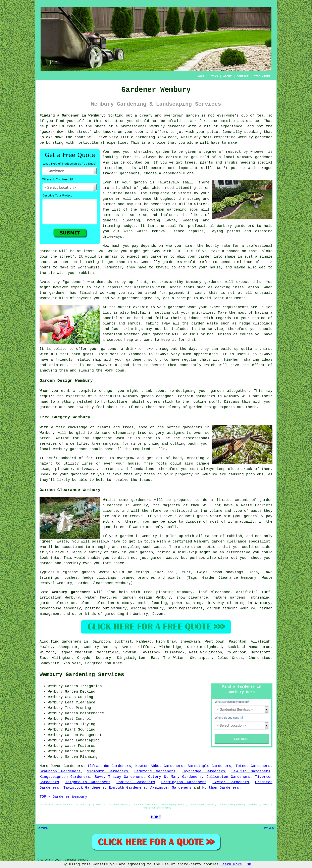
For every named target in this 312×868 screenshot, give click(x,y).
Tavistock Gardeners (84, 788)
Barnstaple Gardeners (209, 766)
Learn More (231, 864)
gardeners (244, 226)
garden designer (157, 396)
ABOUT (227, 77)
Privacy (269, 828)
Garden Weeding (80, 751)
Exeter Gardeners (231, 782)
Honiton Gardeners (136, 782)
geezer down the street (66, 132)
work (109, 371)
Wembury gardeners (71, 592)
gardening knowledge (156, 137)
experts (227, 407)
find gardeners (66, 642)
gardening (177, 210)
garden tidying (222, 608)
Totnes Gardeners (253, 766)
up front (138, 282)
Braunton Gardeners (60, 771)
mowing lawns (161, 220)
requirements (236, 307)
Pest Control (78, 719)
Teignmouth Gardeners (88, 782)
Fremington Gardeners (184, 782)
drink (131, 349)
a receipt (182, 298)
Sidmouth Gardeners (108, 771)
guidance (193, 318)
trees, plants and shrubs (211, 163)
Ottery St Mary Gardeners (175, 777)
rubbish (86, 273)
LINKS (214, 77)
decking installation (237, 287)
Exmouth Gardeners (127, 788)
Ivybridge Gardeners (203, 771)
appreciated (206, 354)
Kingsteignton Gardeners (65, 777)
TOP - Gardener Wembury (63, 797)
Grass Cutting (79, 697)
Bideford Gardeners (155, 771)
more (118, 663)
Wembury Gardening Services (82, 675)
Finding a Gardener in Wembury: (73, 116)
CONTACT (243, 77)
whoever (258, 152)
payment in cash (186, 293)
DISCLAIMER (262, 77)
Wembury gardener (255, 157)
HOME (201, 77)
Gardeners (73, 766)
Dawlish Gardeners (251, 771)
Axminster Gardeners (171, 788)
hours (45, 267)
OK (249, 864)
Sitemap (43, 828)
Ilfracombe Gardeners (109, 766)
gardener (128, 173)
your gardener (129, 360)
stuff (214, 402)
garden (192, 116)
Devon (158, 614)
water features (101, 598)
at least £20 (90, 251)
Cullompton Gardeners (228, 777)
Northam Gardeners (221, 788)
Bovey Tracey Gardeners (119, 777)
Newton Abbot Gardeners (159, 766)
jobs (145, 188)
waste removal (152, 231)
